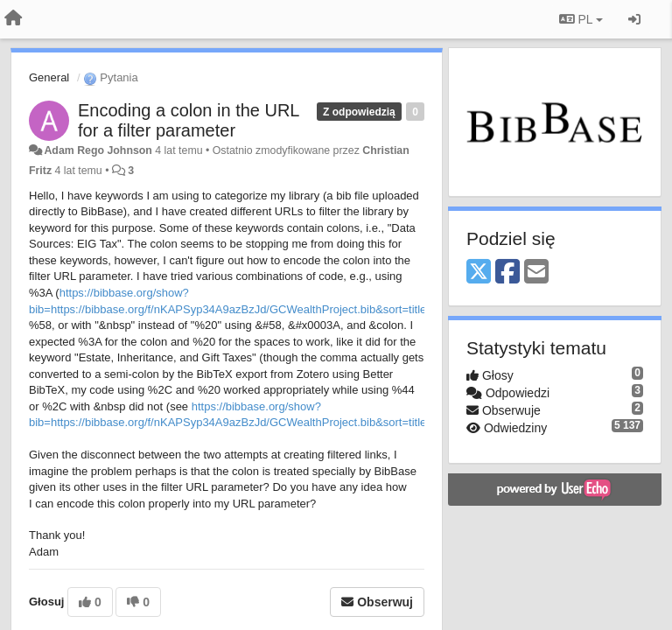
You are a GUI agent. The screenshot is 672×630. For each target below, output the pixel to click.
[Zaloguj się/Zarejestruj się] (634, 19)
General (49, 77)
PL (581, 19)
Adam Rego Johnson (98, 150)
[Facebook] (507, 273)
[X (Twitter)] (479, 273)
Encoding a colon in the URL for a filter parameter (189, 120)
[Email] (536, 273)
